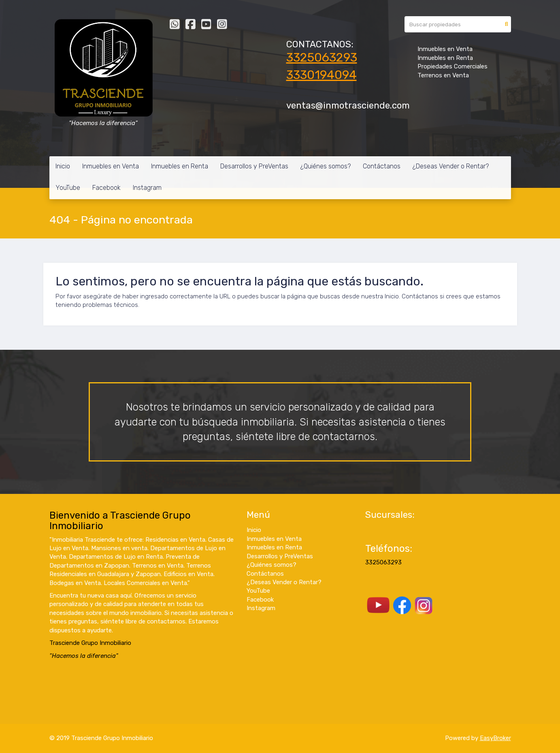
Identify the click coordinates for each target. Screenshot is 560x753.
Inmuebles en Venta (111, 166)
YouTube (68, 188)
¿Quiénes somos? (326, 166)
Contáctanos (382, 166)
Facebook (106, 188)
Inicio (63, 166)
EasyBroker (495, 738)
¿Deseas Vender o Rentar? (451, 166)
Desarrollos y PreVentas (254, 166)
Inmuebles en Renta (180, 166)
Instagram (147, 188)
